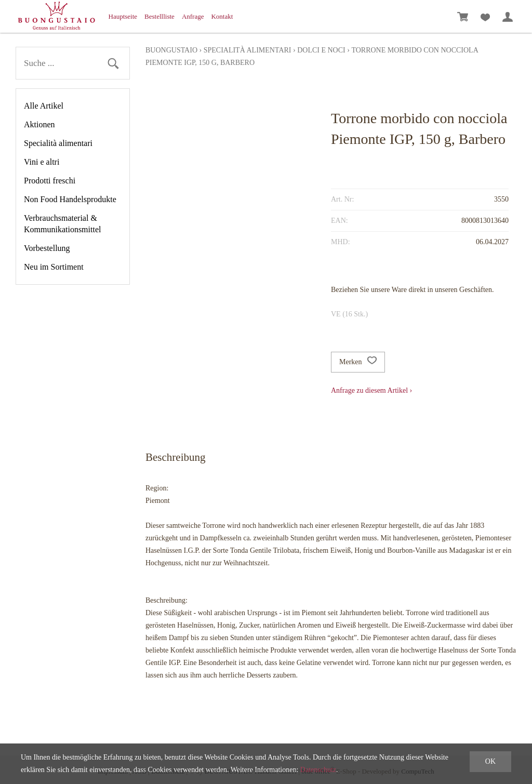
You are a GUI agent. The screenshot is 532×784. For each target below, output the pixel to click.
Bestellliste (159, 16)
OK (490, 761)
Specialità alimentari (58, 143)
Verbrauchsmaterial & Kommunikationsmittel (62, 224)
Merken (358, 362)
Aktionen (39, 124)
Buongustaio (171, 50)
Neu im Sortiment (54, 267)
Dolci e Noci (321, 50)
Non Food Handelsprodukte (70, 199)
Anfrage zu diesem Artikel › (371, 390)
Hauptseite (123, 16)
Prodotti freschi (50, 181)
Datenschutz (318, 770)
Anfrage (193, 16)
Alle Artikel (44, 106)
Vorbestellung (47, 248)
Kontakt (222, 16)
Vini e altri (42, 162)
